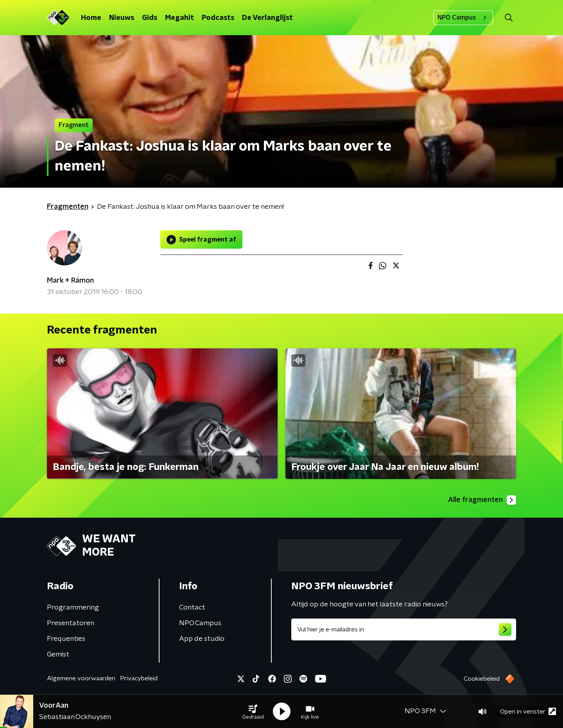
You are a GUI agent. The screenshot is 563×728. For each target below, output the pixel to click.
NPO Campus (463, 18)
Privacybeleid (139, 678)
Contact (192, 608)
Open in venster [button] (528, 711)
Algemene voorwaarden (81, 678)
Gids (150, 18)
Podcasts (218, 18)
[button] (253, 712)
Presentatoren (71, 623)
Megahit (179, 18)
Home (91, 18)
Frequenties (66, 639)
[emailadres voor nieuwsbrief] (404, 629)
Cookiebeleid (482, 679)
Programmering (73, 608)
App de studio (202, 639)
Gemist (58, 654)
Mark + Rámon (70, 281)
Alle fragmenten (482, 500)
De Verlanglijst (267, 18)
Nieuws (122, 18)
